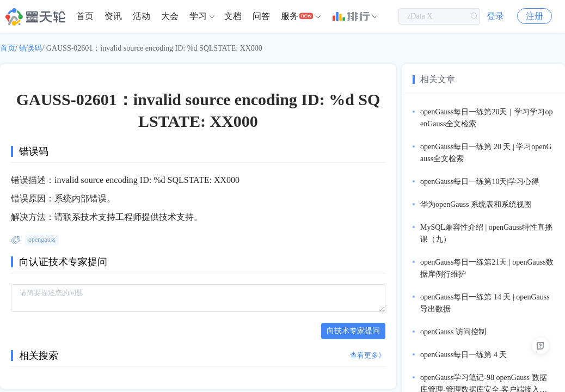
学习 (198, 16)
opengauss (42, 240)
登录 (495, 16)
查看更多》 (368, 355)
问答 (261, 16)
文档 (233, 16)
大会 (170, 16)
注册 (535, 16)
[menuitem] (85, 16)
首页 (85, 16)
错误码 (30, 48)
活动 (142, 16)
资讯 (113, 16)
